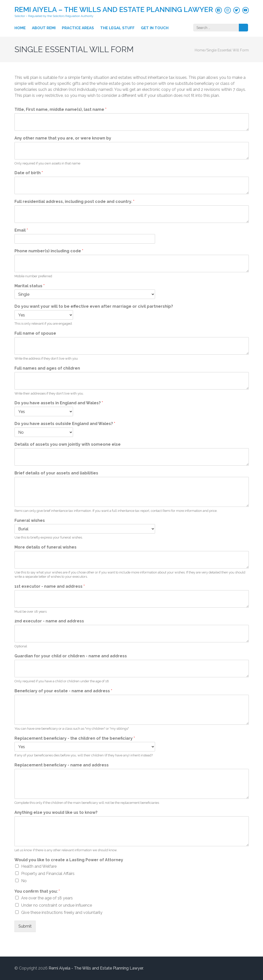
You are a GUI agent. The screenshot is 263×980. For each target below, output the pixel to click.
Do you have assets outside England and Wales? (65, 424)
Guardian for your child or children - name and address (71, 656)
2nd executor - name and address (49, 621)
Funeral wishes (30, 520)
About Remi (44, 28)
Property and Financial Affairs (48, 874)
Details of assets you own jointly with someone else (68, 444)
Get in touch (155, 28)
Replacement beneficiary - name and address (62, 765)
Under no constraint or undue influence (57, 905)
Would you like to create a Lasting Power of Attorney (69, 860)
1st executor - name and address (50, 586)
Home (20, 28)
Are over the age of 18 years (47, 898)
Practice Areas (78, 28)
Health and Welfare (39, 866)
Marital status (30, 286)
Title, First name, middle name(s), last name (60, 109)
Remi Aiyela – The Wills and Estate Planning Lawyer (114, 10)
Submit (25, 926)
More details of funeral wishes (45, 547)
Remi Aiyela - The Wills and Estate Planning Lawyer (96, 968)
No (24, 881)
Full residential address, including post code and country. (74, 202)
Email (21, 230)
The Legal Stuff (117, 28)
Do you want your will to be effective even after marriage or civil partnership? (94, 306)
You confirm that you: (37, 891)
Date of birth (29, 173)
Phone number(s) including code (49, 251)
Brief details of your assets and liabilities (56, 473)
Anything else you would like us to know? (56, 812)
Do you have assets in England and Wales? (59, 403)
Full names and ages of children (47, 368)
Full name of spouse (35, 333)
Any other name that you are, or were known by (63, 138)
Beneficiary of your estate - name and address (63, 691)
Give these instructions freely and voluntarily (62, 912)
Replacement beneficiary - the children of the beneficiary (75, 738)
